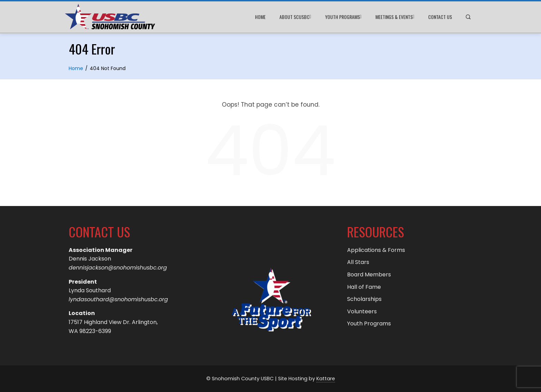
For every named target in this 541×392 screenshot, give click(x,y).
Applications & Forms (376, 250)
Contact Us (440, 17)
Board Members (369, 275)
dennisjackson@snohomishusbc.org (118, 268)
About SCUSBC (295, 17)
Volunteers (362, 311)
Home (260, 17)
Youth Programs (343, 17)
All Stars (358, 262)
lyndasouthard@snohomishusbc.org (118, 299)
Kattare (326, 379)
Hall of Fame (364, 287)
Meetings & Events (395, 17)
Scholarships (364, 299)
